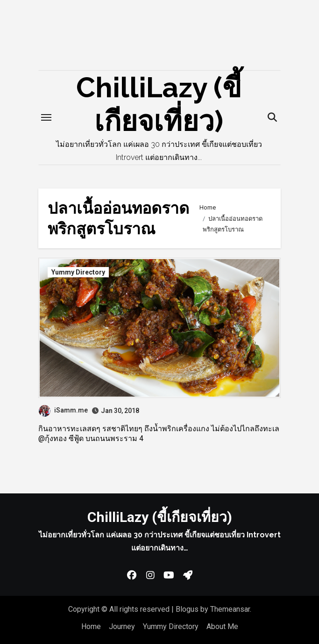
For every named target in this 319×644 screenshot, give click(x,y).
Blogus (187, 609)
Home (91, 626)
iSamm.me (63, 410)
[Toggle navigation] (46, 117)
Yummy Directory (78, 272)
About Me (222, 626)
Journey (122, 626)
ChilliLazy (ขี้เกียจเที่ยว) (160, 517)
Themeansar (230, 609)
